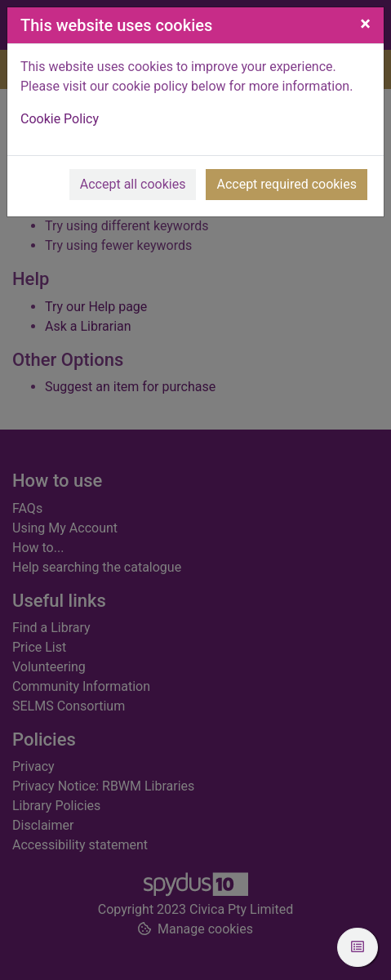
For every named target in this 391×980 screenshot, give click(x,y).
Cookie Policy (60, 119)
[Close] (365, 24)
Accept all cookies (133, 184)
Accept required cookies (287, 184)
